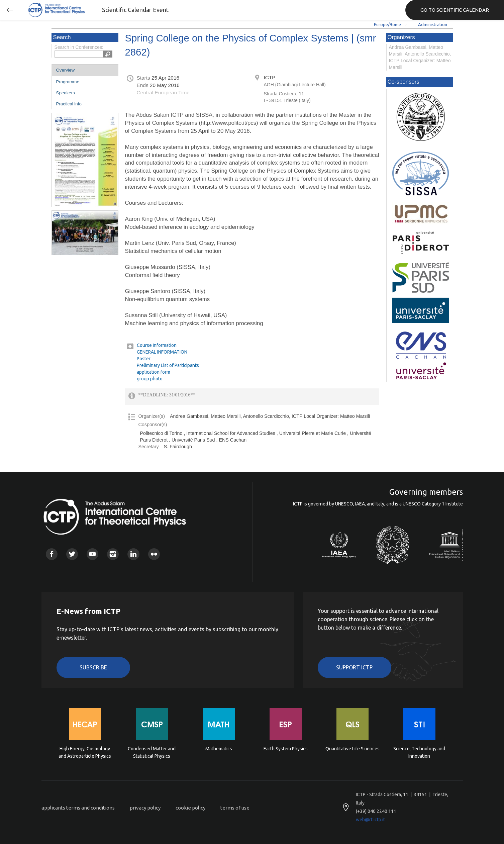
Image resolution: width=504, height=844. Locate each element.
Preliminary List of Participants (168, 365)
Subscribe (93, 667)
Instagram (113, 554)
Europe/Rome (387, 24)
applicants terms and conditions (78, 808)
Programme (68, 82)
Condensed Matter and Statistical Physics (152, 752)
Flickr (154, 554)
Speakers (66, 93)
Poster (144, 359)
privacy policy (145, 808)
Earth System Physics (286, 749)
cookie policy (190, 808)
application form (154, 372)
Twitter (72, 554)
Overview (66, 70)
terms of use (235, 808)
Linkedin (133, 554)
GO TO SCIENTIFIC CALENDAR (455, 10)
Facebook (52, 554)
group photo (150, 379)
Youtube (92, 554)
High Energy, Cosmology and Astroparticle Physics (85, 752)
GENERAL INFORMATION (162, 352)
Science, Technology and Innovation (419, 752)
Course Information (157, 345)
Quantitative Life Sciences (352, 749)
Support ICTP (354, 667)
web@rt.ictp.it (370, 820)
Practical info (69, 104)
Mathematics (219, 749)
